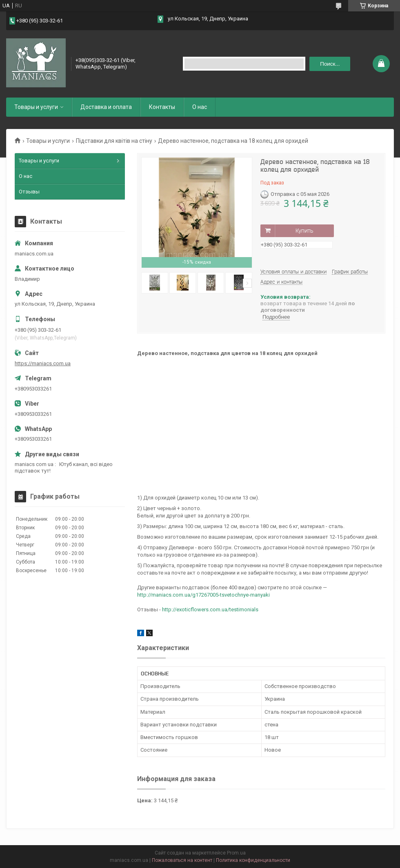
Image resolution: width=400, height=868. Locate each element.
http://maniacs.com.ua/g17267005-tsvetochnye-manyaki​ (203, 595)
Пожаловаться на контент (182, 860)
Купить (304, 231)
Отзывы (29, 192)
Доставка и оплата (106, 107)
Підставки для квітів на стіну (114, 141)
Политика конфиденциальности (253, 860)
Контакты (162, 107)
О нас (200, 107)
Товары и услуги (36, 107)
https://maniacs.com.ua (43, 363)
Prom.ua (236, 853)
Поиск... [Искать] (330, 64)
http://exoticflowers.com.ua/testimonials (210, 609)
